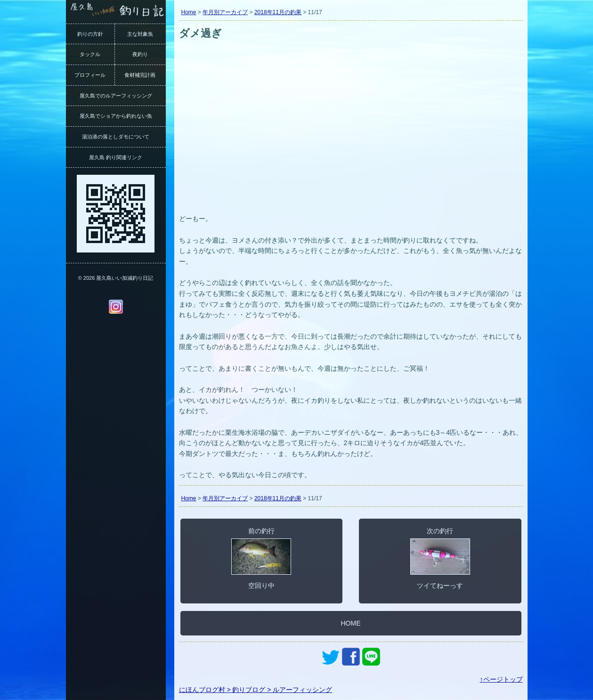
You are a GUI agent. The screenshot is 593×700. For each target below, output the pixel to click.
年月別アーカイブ (225, 12)
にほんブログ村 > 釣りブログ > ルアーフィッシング (256, 690)
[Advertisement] (351, 140)
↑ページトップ (501, 679)
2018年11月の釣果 (278, 12)
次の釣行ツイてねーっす (440, 558)
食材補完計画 (140, 75)
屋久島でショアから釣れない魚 (116, 116)
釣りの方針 (90, 34)
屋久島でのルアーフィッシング (116, 96)
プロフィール (90, 75)
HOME (351, 623)
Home (189, 12)
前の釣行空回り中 (261, 558)
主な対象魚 (140, 34)
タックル (90, 54)
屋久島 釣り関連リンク (116, 157)
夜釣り (140, 54)
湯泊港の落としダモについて (116, 137)
